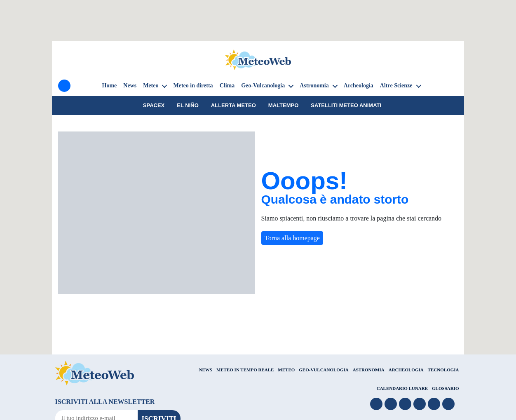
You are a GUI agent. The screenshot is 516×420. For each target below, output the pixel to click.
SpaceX (154, 105)
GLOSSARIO (445, 388)
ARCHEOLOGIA (406, 370)
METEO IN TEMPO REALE (245, 370)
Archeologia (359, 86)
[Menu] (64, 86)
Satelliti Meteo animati (346, 105)
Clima (227, 86)
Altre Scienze (396, 86)
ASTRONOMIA (369, 370)
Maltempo (283, 105)
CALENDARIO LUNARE (402, 388)
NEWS (205, 370)
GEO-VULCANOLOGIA (324, 370)
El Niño (188, 105)
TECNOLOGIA (443, 370)
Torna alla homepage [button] (292, 238)
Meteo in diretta (193, 86)
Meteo (151, 86)
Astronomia (314, 86)
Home (110, 86)
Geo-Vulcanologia (263, 86)
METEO (286, 370)
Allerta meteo (233, 105)
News (130, 86)
